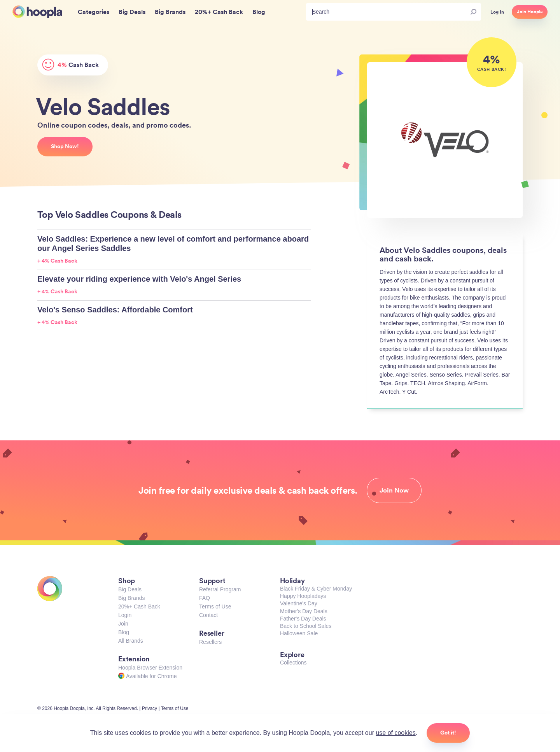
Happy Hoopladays (303, 596)
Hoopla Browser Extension (150, 668)
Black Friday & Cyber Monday (316, 589)
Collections (293, 663)
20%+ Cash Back (139, 607)
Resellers (210, 642)
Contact (208, 615)
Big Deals (130, 589)
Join (123, 624)
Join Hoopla (530, 12)
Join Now (394, 490)
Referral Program (220, 589)
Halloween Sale (299, 633)
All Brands (131, 641)
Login (125, 615)
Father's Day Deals (303, 619)
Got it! (448, 733)
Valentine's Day (299, 603)
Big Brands (131, 598)
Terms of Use (215, 607)
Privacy (150, 708)
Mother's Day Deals (304, 611)
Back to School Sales (306, 626)
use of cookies (395, 733)
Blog (124, 632)
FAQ (205, 598)
